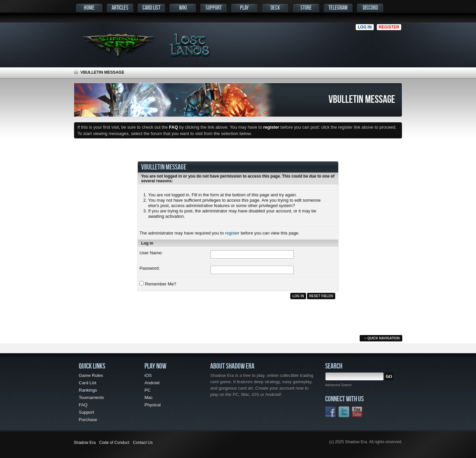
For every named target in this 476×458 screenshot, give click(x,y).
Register (389, 27)
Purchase (88, 420)
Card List (151, 8)
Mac (149, 398)
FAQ (83, 405)
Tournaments (91, 398)
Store (306, 8)
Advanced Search (338, 385)
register (232, 233)
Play (244, 8)
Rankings (88, 390)
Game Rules (91, 375)
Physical (153, 405)
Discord (370, 8)
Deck (275, 8)
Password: (150, 268)
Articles (120, 8)
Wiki (183, 8)
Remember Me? (158, 284)
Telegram (338, 8)
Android (152, 383)
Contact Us (143, 443)
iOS (148, 375)
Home (89, 8)
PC (147, 390)
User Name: (151, 253)
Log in (365, 27)
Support (214, 8)
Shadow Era (85, 443)
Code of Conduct (114, 443)
